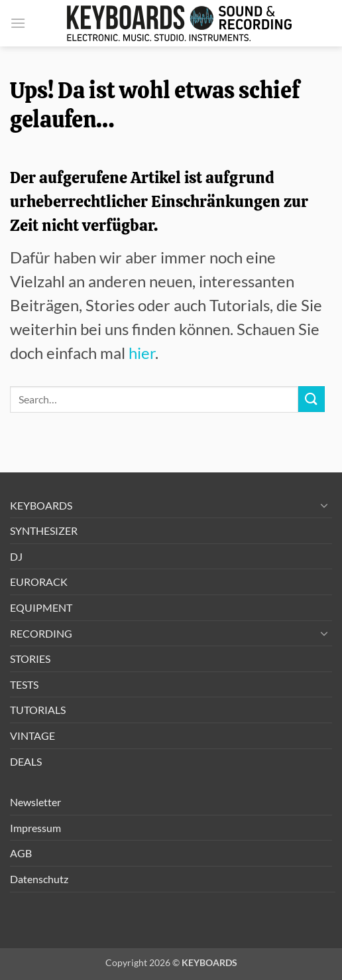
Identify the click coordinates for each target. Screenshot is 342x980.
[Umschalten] (324, 505)
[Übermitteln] (312, 399)
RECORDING (41, 633)
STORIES (30, 659)
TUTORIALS (38, 710)
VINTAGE (32, 735)
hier (142, 353)
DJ (16, 556)
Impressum (35, 828)
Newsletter (35, 802)
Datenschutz (39, 879)
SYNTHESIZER (44, 530)
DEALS (26, 761)
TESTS (24, 684)
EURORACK (39, 582)
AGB (21, 853)
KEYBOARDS (41, 505)
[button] (18, 23)
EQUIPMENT (41, 607)
